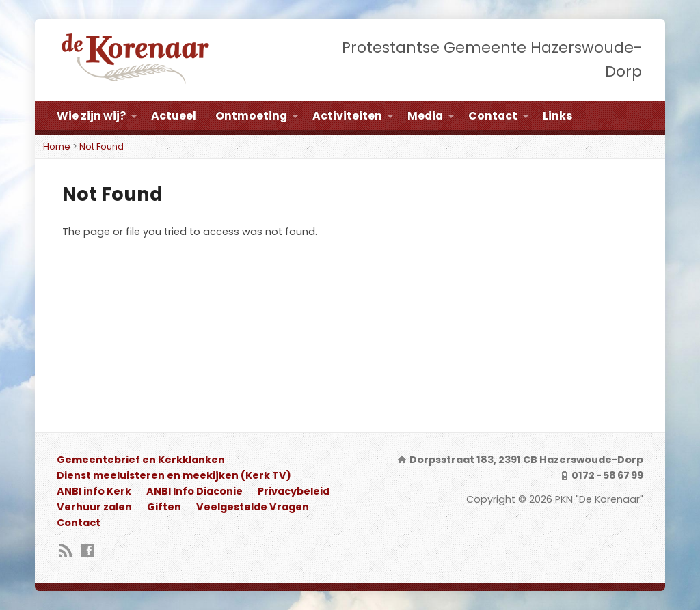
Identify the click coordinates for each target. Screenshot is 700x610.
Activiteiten (347, 116)
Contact (493, 116)
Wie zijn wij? (91, 116)
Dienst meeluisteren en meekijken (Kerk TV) (174, 475)
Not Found (102, 147)
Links (557, 116)
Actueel (174, 116)
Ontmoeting (251, 116)
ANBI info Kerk (94, 491)
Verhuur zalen (94, 507)
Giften (164, 507)
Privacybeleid (294, 491)
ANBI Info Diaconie (194, 491)
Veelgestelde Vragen (253, 507)
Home (57, 147)
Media (425, 116)
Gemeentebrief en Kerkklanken (141, 460)
